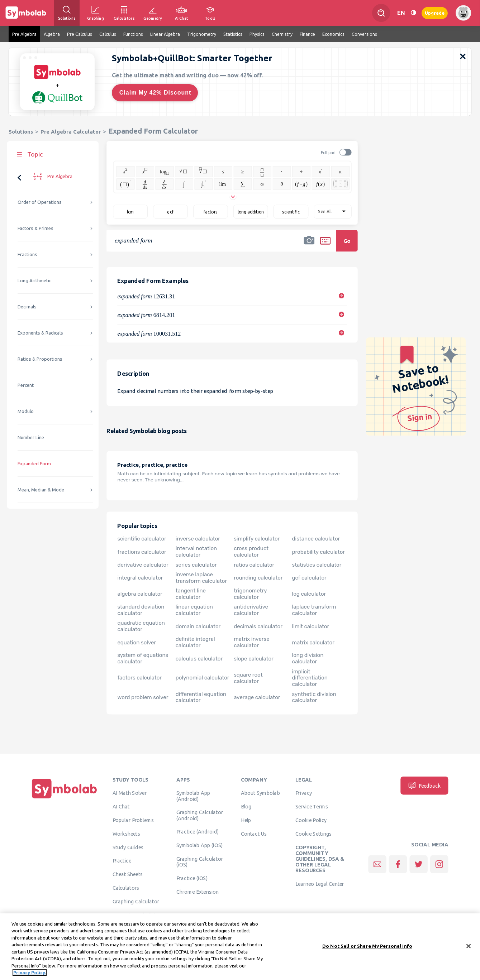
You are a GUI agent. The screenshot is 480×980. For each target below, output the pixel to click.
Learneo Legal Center (320, 884)
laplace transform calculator (314, 610)
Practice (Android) (198, 832)
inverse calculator (198, 539)
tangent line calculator (191, 594)
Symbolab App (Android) (193, 796)
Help (246, 820)
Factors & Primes (35, 228)
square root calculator (248, 678)
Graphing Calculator (136, 901)
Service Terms (312, 807)
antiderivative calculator (251, 610)
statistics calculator (317, 565)
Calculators (126, 888)
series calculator (196, 565)
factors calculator (139, 678)
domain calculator (198, 626)
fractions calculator (142, 552)
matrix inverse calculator (251, 642)
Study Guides (128, 847)
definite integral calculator (195, 642)
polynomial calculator (203, 678)
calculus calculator (199, 658)
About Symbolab (260, 793)
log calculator (309, 594)
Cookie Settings (314, 834)
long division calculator (308, 658)
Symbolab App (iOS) (200, 845)
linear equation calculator (194, 610)
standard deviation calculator (141, 610)
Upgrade (435, 13)
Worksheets (126, 834)
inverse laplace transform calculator (201, 578)
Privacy (304, 793)
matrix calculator (313, 642)
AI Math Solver (130, 793)
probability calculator (319, 552)
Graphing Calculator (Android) (200, 815)
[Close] (469, 949)
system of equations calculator (143, 658)
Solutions (21, 132)
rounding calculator (258, 578)
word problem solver (143, 697)
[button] (309, 245)
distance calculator (316, 539)
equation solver (137, 642)
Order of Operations (40, 202)
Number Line (31, 438)
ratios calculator (254, 565)
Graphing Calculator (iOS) (200, 861)
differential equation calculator (201, 697)
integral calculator (140, 578)
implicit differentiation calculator (310, 678)
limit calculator (311, 626)
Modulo (26, 411)
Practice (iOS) (192, 878)
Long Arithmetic (34, 281)
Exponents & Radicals (40, 333)
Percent (26, 385)
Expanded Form (34, 464)
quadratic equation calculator (141, 626)
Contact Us (254, 834)
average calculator (257, 697)
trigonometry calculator (250, 594)
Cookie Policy (311, 820)
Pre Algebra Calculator (71, 132)
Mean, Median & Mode (41, 490)
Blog (246, 807)
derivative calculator (143, 565)
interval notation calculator (196, 552)
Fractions (27, 254)
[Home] (65, 798)
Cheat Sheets (128, 874)
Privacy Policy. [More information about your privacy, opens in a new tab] (30, 976)
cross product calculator (251, 552)
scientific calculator (142, 539)
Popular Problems (133, 820)
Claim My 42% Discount (155, 93)
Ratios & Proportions (40, 359)
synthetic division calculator (314, 697)
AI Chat (121, 807)
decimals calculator (258, 626)
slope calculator (254, 658)
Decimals (27, 307)
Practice (122, 861)
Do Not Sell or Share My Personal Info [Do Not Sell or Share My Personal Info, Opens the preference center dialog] (367, 949)
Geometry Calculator (137, 915)
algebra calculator (140, 594)
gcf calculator (309, 578)
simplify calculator (257, 539)
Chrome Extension (198, 892)
